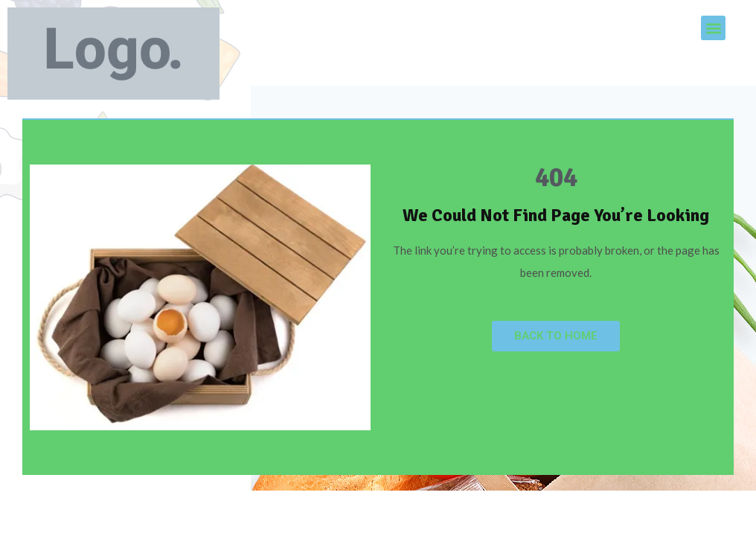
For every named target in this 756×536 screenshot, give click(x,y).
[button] (713, 28)
